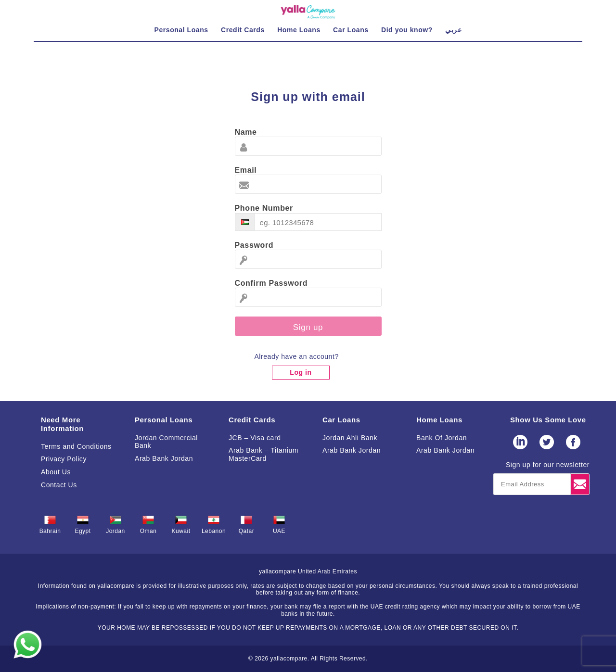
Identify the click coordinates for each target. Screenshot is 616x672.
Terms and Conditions (76, 446)
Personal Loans (164, 420)
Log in (301, 372)
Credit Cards (252, 420)
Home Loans (439, 420)
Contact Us (59, 485)
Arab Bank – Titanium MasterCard (263, 454)
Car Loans (341, 420)
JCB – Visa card (255, 438)
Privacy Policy (64, 459)
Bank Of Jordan (442, 438)
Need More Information (62, 424)
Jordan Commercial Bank (166, 442)
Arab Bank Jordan (164, 458)
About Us (56, 472)
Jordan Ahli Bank (350, 438)
